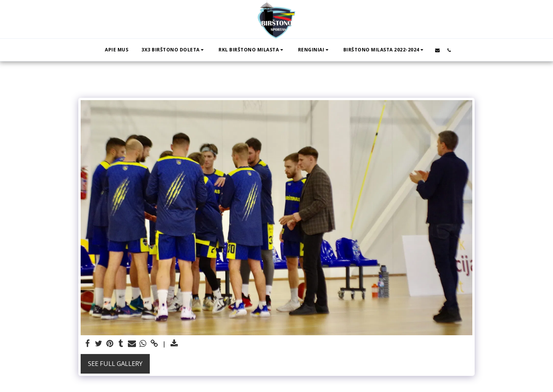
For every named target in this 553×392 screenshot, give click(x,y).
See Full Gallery (115, 363)
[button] (173, 50)
